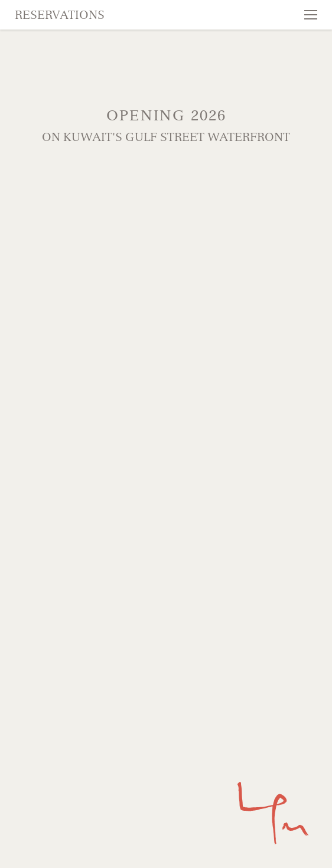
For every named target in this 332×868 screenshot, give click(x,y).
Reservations (60, 15)
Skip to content (51, 54)
